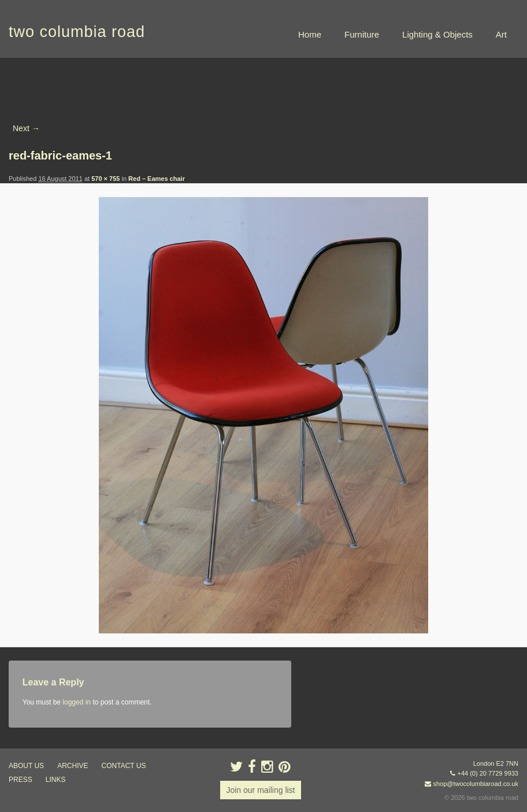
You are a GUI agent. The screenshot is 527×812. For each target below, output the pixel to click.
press (21, 780)
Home (310, 34)
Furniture (362, 34)
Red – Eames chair (157, 179)
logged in (77, 702)
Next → (26, 128)
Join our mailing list (260, 790)
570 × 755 (105, 179)
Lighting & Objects (437, 34)
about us (26, 766)
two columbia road (77, 32)
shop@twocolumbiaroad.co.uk (476, 784)
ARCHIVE (73, 766)
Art (501, 34)
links (56, 780)
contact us (124, 766)
